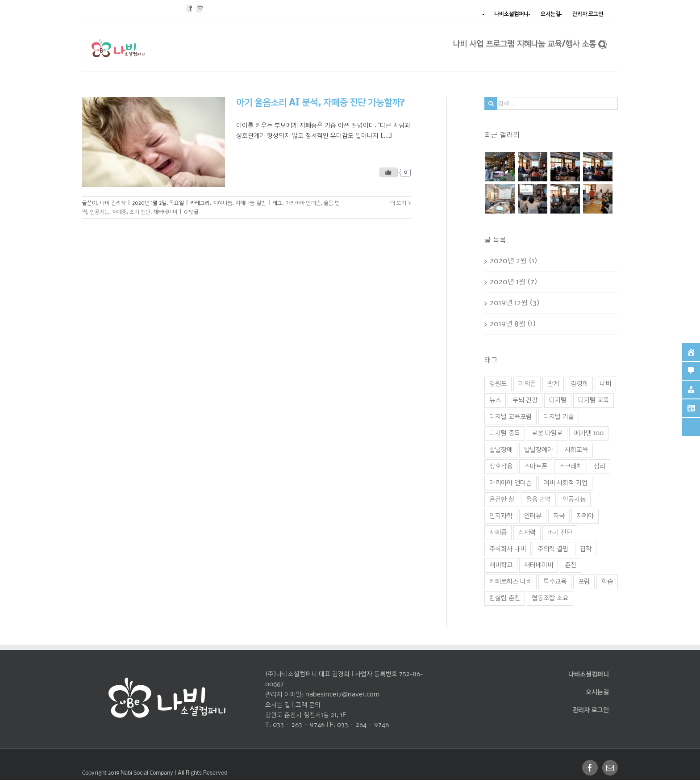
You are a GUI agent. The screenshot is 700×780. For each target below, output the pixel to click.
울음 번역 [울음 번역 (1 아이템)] (538, 499)
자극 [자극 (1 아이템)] (559, 516)
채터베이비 (165, 212)
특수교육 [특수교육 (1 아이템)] (555, 582)
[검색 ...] (551, 103)
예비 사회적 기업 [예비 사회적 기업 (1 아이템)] (565, 483)
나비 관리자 (113, 203)
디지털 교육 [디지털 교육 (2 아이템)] (594, 400)
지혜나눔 (223, 203)
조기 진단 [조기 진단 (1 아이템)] (560, 533)
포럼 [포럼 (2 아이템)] (584, 582)
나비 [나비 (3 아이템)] (605, 384)
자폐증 (119, 212)
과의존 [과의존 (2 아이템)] (527, 384)
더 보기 (398, 203)
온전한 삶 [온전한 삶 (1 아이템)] (502, 499)
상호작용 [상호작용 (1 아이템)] (501, 466)
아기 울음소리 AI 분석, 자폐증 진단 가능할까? (321, 103)
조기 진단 (140, 212)
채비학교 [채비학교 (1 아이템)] (501, 565)
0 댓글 (191, 212)
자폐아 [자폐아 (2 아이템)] (585, 516)
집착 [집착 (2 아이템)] (586, 549)
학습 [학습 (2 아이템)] (607, 582)
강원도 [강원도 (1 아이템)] (498, 384)
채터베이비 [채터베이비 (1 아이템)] (539, 565)
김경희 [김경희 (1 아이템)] (579, 384)
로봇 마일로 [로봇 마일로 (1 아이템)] (547, 433)
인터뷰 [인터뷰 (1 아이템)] (533, 516)
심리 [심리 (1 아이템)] (600, 466)
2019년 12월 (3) (515, 303)
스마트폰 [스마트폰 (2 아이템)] (536, 466)
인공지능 (100, 212)
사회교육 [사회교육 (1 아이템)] (576, 450)
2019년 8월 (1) (513, 324)
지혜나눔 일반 (251, 203)
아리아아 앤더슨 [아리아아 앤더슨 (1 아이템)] (510, 483)
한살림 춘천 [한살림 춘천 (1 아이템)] (505, 598)
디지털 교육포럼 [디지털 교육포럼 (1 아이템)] (510, 417)
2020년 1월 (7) (514, 282)
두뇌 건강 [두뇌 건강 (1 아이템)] (525, 400)
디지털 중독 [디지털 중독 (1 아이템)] (505, 433)
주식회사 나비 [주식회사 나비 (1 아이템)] (508, 549)
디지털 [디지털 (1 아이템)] (558, 400)
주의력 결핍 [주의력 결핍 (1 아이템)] (553, 549)
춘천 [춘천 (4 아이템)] (571, 565)
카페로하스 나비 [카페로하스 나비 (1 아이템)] (510, 582)
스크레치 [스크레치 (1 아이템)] (571, 466)
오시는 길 (278, 705)
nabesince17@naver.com (342, 695)
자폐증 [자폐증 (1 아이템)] (498, 533)
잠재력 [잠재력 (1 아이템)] (527, 533)
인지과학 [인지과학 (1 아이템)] (501, 516)
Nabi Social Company (148, 773)
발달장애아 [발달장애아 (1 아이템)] (539, 450)
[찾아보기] (602, 43)
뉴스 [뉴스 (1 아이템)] (495, 400)
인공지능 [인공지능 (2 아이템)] (574, 499)
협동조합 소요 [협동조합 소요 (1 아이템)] (550, 598)
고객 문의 (308, 705)
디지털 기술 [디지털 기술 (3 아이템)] (559, 417)
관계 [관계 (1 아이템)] (553, 384)
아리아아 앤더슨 (303, 203)
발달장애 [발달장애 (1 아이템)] (501, 450)
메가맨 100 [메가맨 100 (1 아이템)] (589, 433)
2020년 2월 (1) (514, 261)
